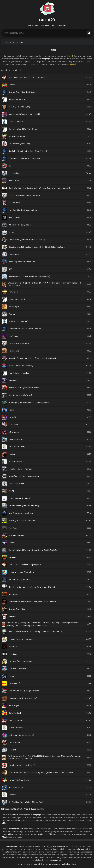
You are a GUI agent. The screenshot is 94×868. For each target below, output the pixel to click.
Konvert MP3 (61, 26)
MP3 (53, 26)
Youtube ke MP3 (25, 864)
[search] (89, 33)
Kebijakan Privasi (69, 864)
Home (31, 26)
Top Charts (45, 26)
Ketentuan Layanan (51, 864)
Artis (37, 26)
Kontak (37, 864)
